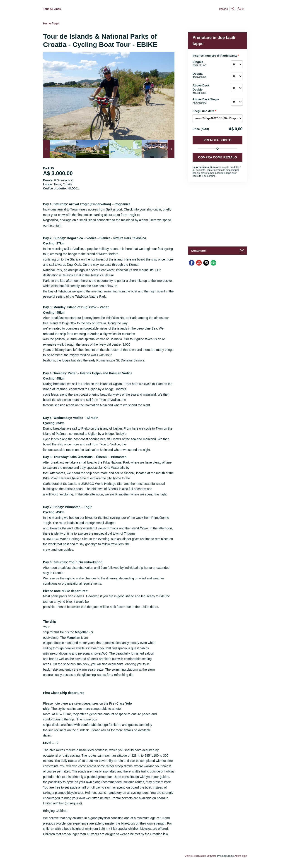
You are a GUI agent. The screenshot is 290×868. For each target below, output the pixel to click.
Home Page (51, 23)
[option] (59, 149)
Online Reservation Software (201, 856)
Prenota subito (217, 140)
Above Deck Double (206, 89)
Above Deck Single (206, 101)
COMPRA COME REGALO (217, 157)
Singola (206, 64)
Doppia (206, 76)
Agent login (241, 856)
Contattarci (199, 251)
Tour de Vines (52, 9)
